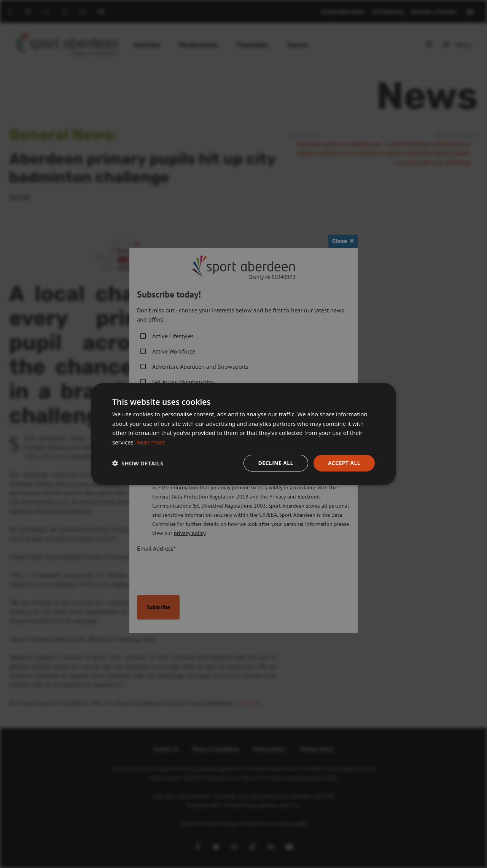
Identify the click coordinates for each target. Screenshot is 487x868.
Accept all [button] (344, 463)
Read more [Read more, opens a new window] (151, 442)
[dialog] (243, 434)
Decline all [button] (275, 463)
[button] (138, 463)
